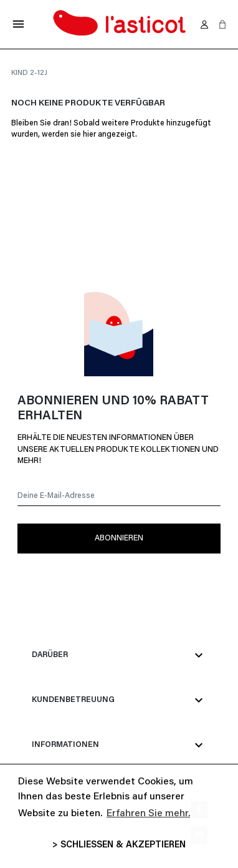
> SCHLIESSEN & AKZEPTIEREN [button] (119, 845)
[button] (222, 24)
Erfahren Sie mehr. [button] (148, 814)
